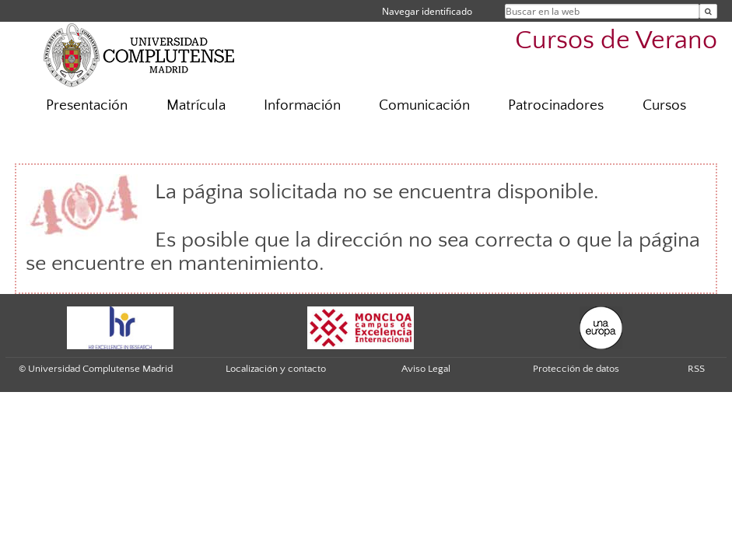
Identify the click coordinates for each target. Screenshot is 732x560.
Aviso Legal (426, 369)
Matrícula (196, 105)
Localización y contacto (276, 369)
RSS (696, 369)
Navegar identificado (427, 11)
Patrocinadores (556, 105)
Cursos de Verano (616, 41)
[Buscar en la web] (708, 11)
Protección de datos (576, 369)
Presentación (87, 105)
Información (302, 105)
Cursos (664, 105)
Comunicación (424, 105)
